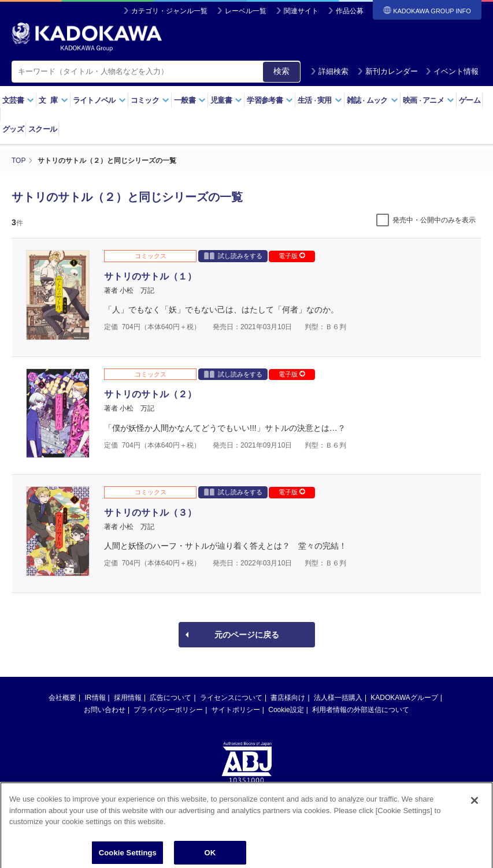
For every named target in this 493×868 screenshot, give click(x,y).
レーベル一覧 (246, 11)
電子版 (292, 256)
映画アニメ (429, 100)
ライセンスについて (231, 698)
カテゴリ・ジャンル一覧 (169, 11)
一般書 (190, 100)
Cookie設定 (286, 710)
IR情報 (95, 698)
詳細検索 (329, 71)
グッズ (13, 129)
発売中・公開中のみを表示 (434, 220)
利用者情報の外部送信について (361, 710)
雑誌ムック (372, 100)
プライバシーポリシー (168, 710)
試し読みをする (233, 256)
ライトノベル (99, 100)
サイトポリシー (236, 710)
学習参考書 (270, 100)
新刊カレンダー (388, 71)
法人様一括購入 (338, 698)
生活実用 (320, 100)
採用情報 (128, 698)
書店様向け (288, 698)
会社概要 (62, 698)
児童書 (226, 100)
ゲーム (470, 100)
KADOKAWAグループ (404, 698)
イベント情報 (452, 71)
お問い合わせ (105, 710)
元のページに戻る (247, 635)
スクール (42, 129)
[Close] (475, 807)
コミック (150, 100)
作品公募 (350, 11)
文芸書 (18, 100)
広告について (170, 698)
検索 (281, 71)
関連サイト (301, 11)
